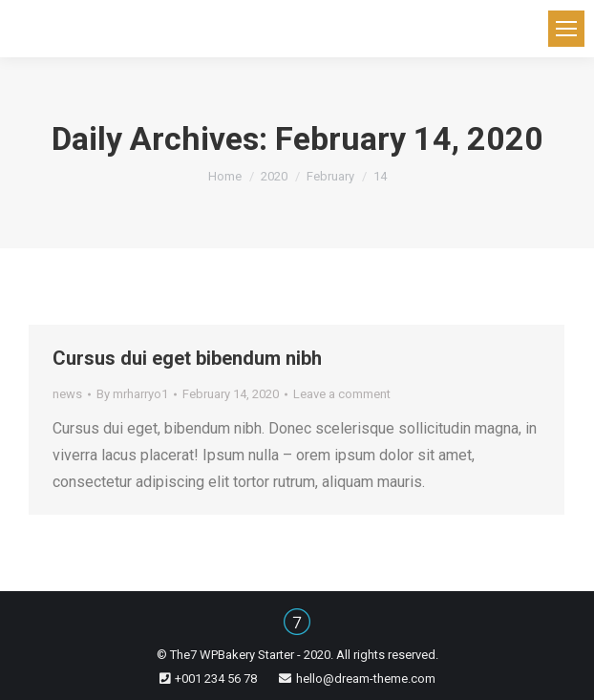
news (67, 394)
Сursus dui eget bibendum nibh (187, 358)
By (132, 394)
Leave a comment (342, 394)
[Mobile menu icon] (566, 29)
